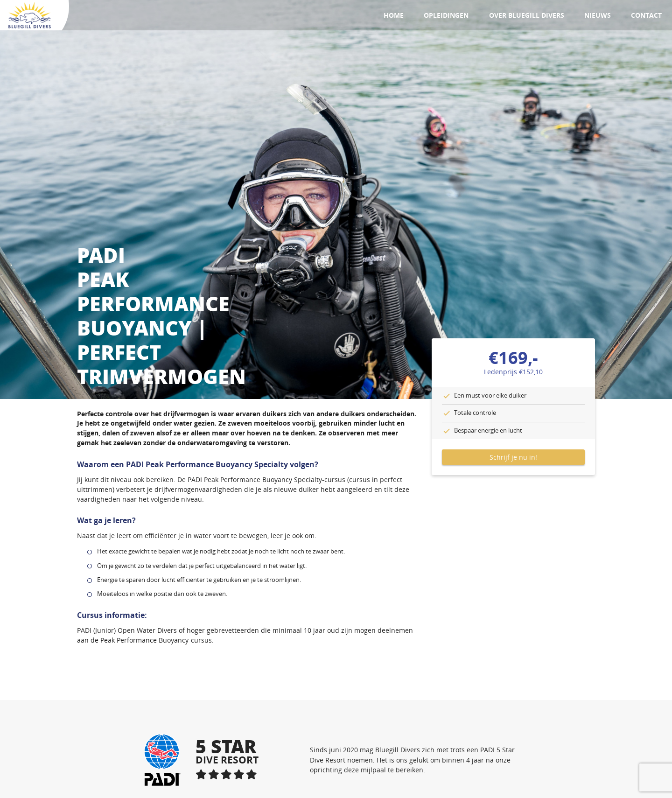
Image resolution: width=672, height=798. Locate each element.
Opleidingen (446, 15)
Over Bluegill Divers (527, 15)
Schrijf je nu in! (513, 457)
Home (394, 15)
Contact (646, 15)
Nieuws (598, 15)
